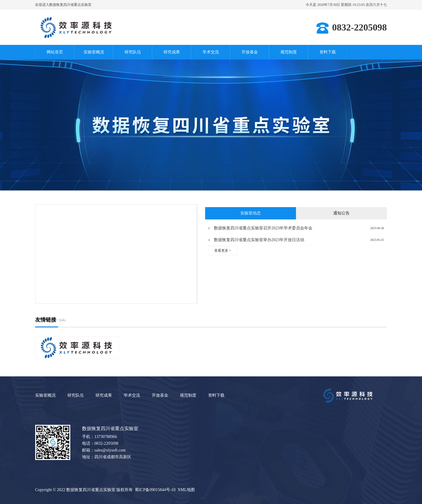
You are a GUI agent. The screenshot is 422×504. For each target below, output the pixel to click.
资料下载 (328, 52)
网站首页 (55, 52)
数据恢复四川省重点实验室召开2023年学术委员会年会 (263, 228)
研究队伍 (133, 52)
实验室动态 (251, 213)
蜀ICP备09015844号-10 (155, 490)
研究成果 (172, 52)
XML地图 (186, 490)
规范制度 (289, 52)
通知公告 (341, 213)
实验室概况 (94, 52)
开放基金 (250, 52)
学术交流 (211, 52)
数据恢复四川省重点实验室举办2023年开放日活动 (259, 240)
